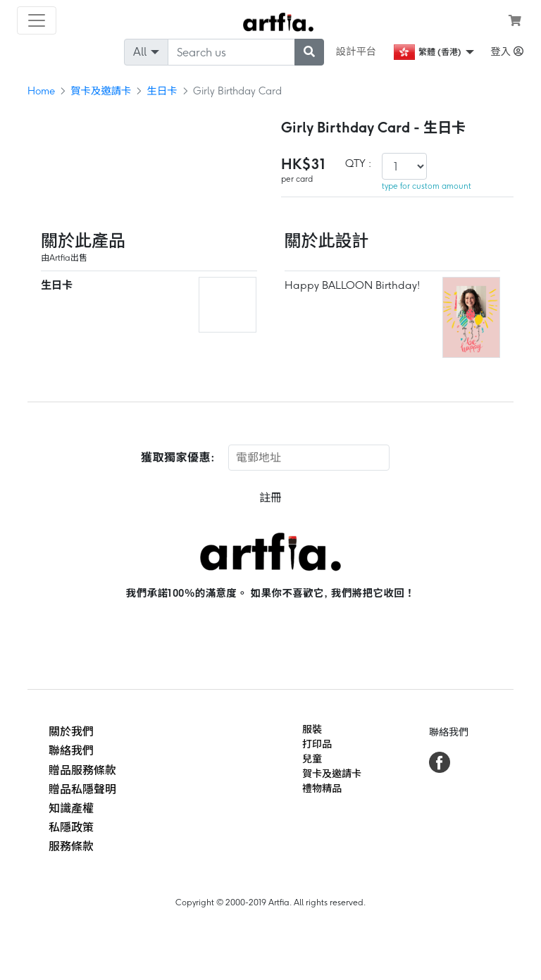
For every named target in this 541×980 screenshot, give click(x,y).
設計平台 (356, 51)
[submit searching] (309, 52)
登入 (507, 51)
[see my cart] (515, 20)
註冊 (270, 498)
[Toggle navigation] (37, 20)
